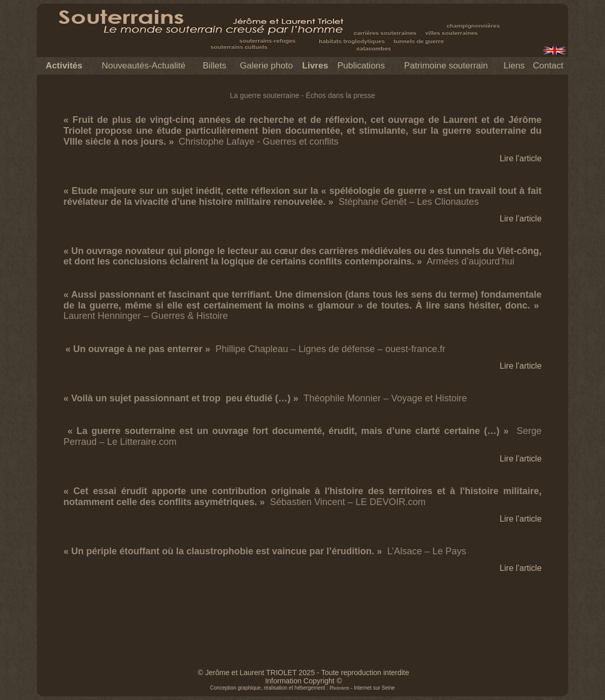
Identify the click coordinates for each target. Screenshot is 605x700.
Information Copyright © (304, 681)
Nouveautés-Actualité (144, 66)
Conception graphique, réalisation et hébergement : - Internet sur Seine (302, 688)
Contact (548, 66)
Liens (514, 66)
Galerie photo (266, 66)
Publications (361, 66)
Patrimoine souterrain (446, 66)
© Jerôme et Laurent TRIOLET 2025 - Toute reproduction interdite (303, 673)
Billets (215, 66)
